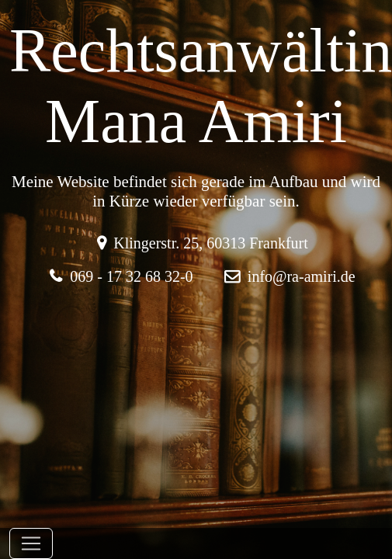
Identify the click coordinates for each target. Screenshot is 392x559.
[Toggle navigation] (31, 543)
